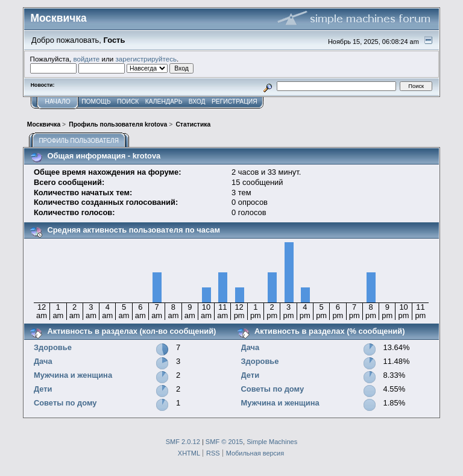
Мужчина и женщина (73, 375)
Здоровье (53, 347)
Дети (43, 389)
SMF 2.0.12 (183, 442)
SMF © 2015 (224, 442)
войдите (86, 59)
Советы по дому (65, 403)
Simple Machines (272, 442)
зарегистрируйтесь (146, 59)
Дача (43, 361)
